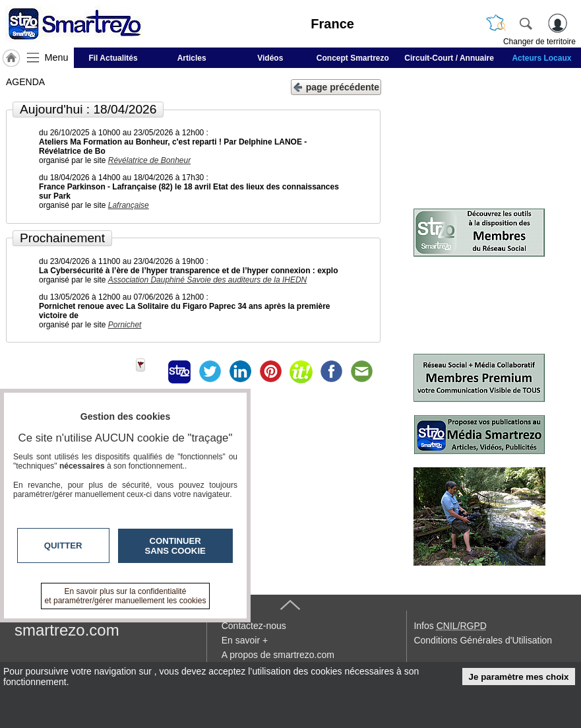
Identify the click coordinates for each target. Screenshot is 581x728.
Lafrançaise (129, 205)
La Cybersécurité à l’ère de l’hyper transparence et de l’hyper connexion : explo (189, 271)
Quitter (63, 546)
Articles (192, 58)
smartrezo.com (67, 630)
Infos (450, 626)
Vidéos (270, 58)
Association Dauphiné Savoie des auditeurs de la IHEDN (208, 280)
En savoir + (245, 640)
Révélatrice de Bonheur (149, 160)
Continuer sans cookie (175, 546)
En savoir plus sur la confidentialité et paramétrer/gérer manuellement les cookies (126, 596)
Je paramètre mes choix (519, 677)
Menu (57, 57)
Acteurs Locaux (541, 58)
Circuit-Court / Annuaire (449, 58)
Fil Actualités (113, 58)
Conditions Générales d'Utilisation (483, 640)
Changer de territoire (539, 42)
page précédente (336, 86)
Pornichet (125, 325)
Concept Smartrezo (353, 58)
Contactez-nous (254, 626)
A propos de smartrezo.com (278, 655)
